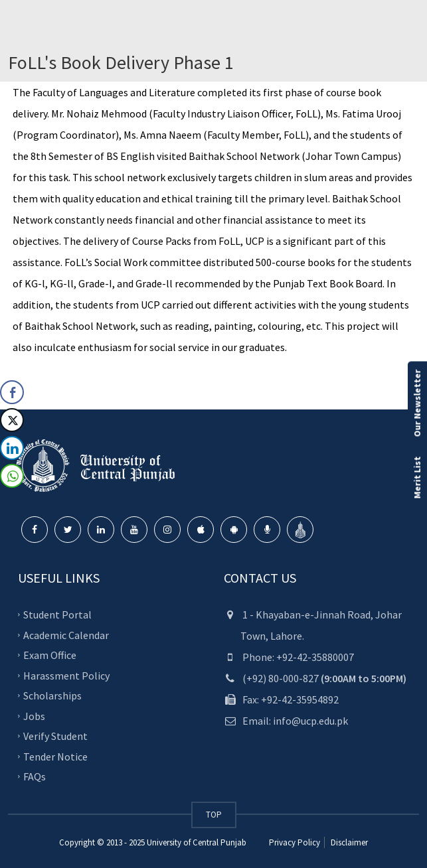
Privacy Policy (295, 842)
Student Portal (57, 615)
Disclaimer (348, 842)
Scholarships (52, 695)
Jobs (34, 715)
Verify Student (55, 736)
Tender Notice (55, 756)
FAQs (35, 776)
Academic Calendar (66, 634)
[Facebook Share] (12, 392)
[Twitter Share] (12, 420)
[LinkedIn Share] (12, 448)
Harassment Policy (66, 675)
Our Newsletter (417, 403)
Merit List (417, 478)
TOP (214, 815)
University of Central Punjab (197, 842)
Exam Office (50, 655)
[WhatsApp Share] (12, 476)
